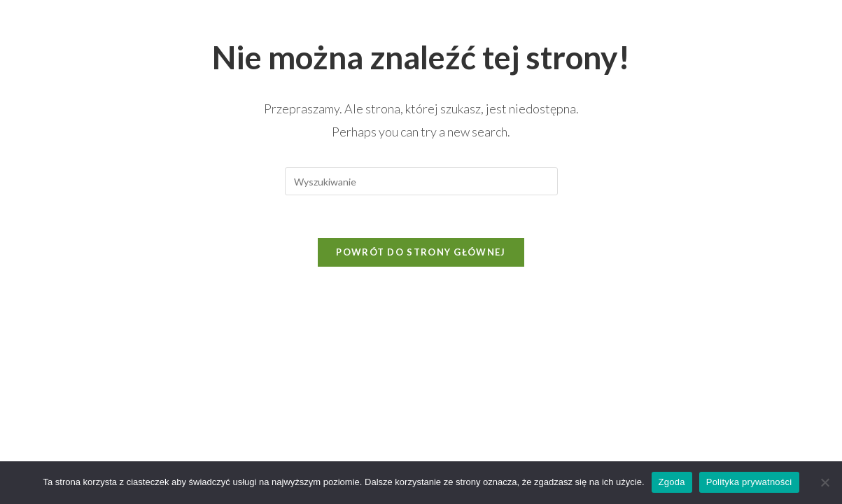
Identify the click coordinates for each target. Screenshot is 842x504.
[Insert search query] (421, 181)
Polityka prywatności (749, 482)
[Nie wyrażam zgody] (825, 482)
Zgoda (672, 482)
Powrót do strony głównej (421, 252)
